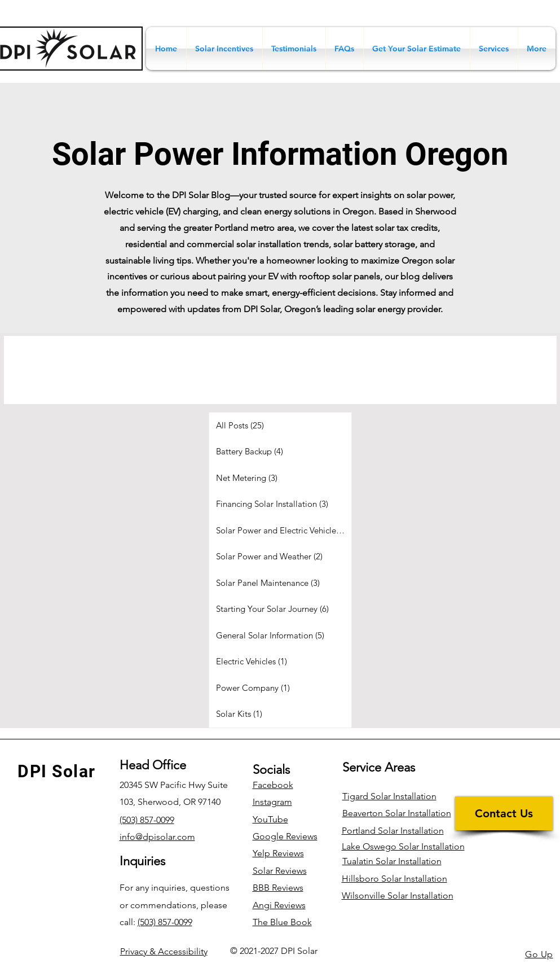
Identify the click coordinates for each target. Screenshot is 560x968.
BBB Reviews (278, 888)
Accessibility (164, 951)
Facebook (273, 785)
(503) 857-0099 (165, 922)
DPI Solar (57, 771)
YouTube (270, 819)
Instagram (272, 802)
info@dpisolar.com (157, 837)
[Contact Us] (504, 813)
